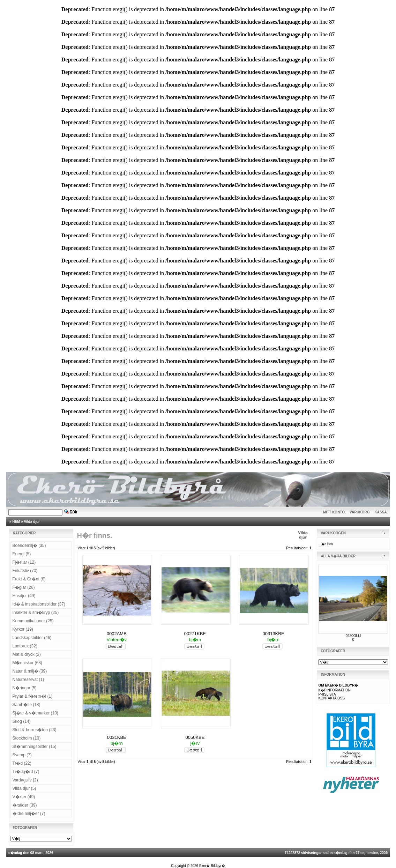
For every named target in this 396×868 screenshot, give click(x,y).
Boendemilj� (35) (29, 546)
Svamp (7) (22, 755)
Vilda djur (32, 522)
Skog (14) (22, 721)
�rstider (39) (25, 805)
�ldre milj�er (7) (29, 814)
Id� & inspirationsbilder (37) (39, 604)
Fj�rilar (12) (24, 562)
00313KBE (273, 634)
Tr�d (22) (22, 763)
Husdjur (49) (24, 596)
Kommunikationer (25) (33, 621)
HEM (16, 522)
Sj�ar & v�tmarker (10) (35, 713)
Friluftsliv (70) (25, 571)
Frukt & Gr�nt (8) (29, 579)
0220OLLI (353, 636)
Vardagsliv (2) (25, 780)
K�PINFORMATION (334, 690)
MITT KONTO (334, 512)
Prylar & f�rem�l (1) (33, 696)
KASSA (381, 512)
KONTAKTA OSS (331, 698)
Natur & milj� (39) (30, 671)
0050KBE (195, 737)
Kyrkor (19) (23, 629)
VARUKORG (360, 512)
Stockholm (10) (27, 738)
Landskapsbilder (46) (32, 638)
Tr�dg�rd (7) (26, 772)
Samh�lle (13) (27, 705)
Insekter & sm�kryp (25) (36, 613)
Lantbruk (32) (25, 646)
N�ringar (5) (25, 688)
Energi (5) (22, 554)
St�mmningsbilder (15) (35, 747)
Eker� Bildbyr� (212, 866)
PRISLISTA (327, 694)
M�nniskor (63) (27, 663)
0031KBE (117, 737)
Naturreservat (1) (28, 680)
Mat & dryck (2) (27, 654)
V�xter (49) (24, 797)
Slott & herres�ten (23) (35, 730)
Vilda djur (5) (24, 788)
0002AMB (117, 634)
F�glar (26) (24, 587)
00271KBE (195, 634)
